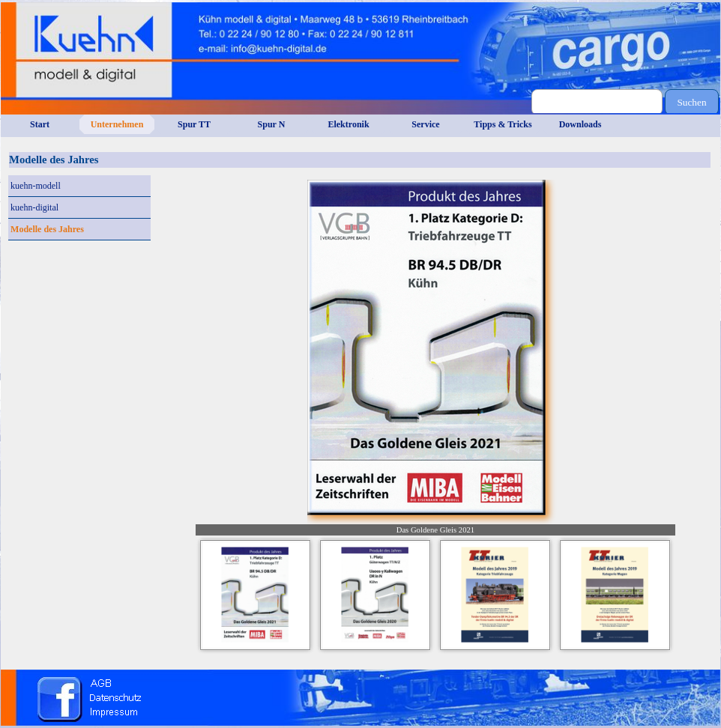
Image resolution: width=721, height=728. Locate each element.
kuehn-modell (36, 186)
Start (40, 124)
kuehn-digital (34, 207)
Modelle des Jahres (47, 229)
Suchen (691, 102)
